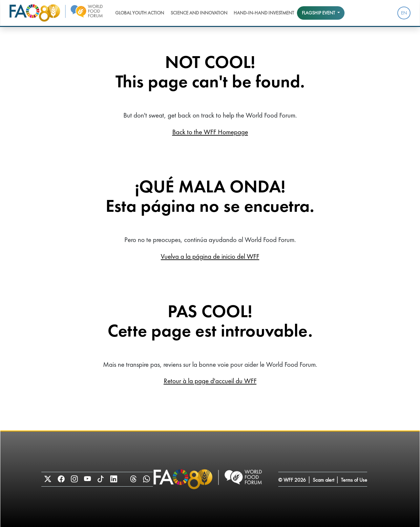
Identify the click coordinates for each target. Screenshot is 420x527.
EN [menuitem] (404, 13)
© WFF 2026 (292, 480)
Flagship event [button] (319, 13)
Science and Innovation (199, 13)
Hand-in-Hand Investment (264, 13)
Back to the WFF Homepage (210, 132)
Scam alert (323, 480)
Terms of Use (354, 480)
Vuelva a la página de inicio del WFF (210, 256)
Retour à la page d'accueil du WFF (210, 381)
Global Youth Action (140, 13)
